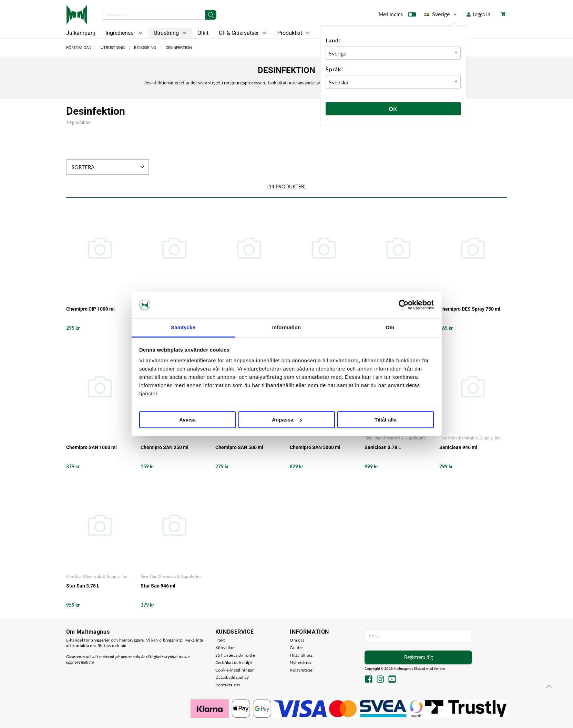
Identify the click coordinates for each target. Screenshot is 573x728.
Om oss (297, 640)
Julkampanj (81, 33)
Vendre (439, 669)
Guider (296, 648)
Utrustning (171, 33)
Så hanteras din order (236, 655)
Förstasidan (79, 47)
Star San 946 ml (158, 586)
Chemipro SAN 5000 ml (315, 447)
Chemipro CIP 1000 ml (90, 309)
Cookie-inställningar (234, 670)
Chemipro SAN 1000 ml (91, 447)
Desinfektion (179, 47)
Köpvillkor (225, 648)
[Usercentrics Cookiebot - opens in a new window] (404, 305)
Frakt (220, 640)
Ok (393, 109)
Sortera (109, 167)
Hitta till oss (301, 655)
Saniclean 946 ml (458, 447)
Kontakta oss (228, 685)
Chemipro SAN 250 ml (165, 447)
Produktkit (294, 33)
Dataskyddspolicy (232, 677)
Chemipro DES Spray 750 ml (470, 309)
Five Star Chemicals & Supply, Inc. (396, 438)
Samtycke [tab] (183, 327)
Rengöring (145, 47)
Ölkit (203, 33)
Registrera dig (418, 657)
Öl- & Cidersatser (243, 33)
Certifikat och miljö (234, 662)
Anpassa (287, 420)
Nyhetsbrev (301, 662)
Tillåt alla (386, 420)
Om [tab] (390, 327)
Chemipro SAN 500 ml (239, 447)
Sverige (441, 14)
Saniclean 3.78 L (383, 447)
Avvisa (187, 420)
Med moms (397, 16)
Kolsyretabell (302, 670)
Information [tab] (287, 327)
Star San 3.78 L (83, 586)
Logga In (478, 14)
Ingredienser (125, 33)
